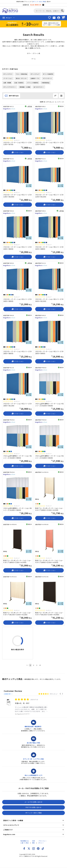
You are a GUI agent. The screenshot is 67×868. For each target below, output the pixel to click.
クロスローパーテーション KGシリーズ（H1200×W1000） (17, 196)
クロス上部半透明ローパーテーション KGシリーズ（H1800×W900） (18, 509)
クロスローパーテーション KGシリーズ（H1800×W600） (17, 352)
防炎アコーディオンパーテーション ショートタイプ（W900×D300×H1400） (17, 561)
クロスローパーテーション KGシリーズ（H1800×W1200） (17, 405)
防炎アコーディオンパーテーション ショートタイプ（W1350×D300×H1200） (17, 614)
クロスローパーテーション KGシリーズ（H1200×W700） (17, 143)
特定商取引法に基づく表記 (25, 842)
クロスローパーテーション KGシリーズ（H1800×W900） (49, 352)
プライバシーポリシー (43, 842)
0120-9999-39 (36, 5)
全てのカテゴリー (39, 87)
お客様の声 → (8, 694)
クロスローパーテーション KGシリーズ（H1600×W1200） (49, 300)
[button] (60, 694)
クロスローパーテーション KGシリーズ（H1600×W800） (49, 248)
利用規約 (33, 842)
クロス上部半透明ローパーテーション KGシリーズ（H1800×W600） (49, 457)
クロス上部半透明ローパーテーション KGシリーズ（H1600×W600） (49, 405)
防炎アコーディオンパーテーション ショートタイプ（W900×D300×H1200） (49, 509)
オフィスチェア (35, 74)
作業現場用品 (45, 83)
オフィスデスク (8, 74)
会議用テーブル (35, 78)
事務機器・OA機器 (25, 87)
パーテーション (8, 78)
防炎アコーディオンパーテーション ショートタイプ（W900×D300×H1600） (49, 561)
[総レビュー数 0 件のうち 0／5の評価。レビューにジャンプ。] (11, 140)
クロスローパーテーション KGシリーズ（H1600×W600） (17, 248)
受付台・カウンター (22, 78)
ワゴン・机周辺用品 (22, 74)
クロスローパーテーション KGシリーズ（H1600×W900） (17, 300)
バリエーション (18, 152)
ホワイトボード (47, 78)
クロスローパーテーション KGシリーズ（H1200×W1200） (49, 196)
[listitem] (26, 706)
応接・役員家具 (19, 83)
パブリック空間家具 (33, 83)
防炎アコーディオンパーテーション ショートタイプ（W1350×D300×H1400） (49, 614)
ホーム (34, 59)
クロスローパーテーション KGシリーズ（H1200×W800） (49, 143)
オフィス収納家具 (48, 74)
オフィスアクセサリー (10, 87)
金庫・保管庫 (7, 83)
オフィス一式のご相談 (39, 2)
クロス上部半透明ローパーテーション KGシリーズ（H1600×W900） (18, 457)
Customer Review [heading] (13, 691)
